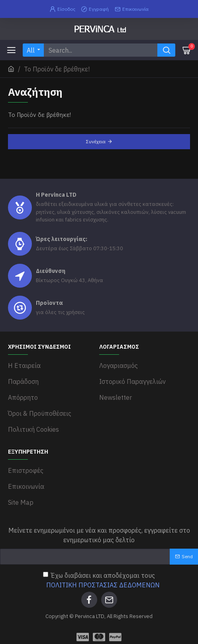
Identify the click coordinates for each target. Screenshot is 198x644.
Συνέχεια (96, 141)
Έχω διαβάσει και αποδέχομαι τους (102, 581)
